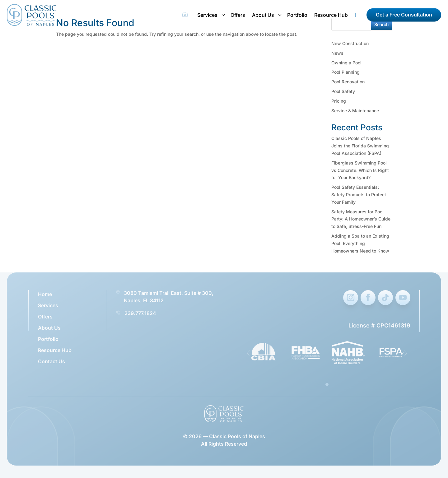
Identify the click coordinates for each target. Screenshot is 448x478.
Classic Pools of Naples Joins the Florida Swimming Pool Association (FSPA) (360, 146)
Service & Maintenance (355, 111)
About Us (263, 15)
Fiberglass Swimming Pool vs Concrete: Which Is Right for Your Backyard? (360, 170)
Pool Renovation (348, 82)
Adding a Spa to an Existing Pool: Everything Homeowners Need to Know (360, 243)
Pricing (339, 101)
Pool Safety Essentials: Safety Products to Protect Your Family (359, 195)
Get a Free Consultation (404, 15)
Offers (238, 15)
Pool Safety (343, 91)
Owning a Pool (346, 63)
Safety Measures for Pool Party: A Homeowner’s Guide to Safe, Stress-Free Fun (361, 219)
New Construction (350, 43)
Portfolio (297, 15)
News (337, 53)
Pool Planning (345, 72)
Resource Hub (331, 15)
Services (207, 15)
